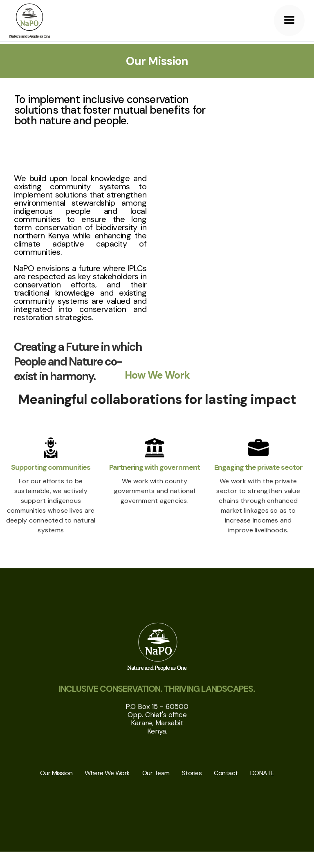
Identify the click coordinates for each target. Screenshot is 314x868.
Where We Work (107, 773)
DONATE (262, 773)
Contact (226, 773)
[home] (30, 21)
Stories (192, 773)
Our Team (156, 773)
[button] (289, 20)
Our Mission (56, 773)
